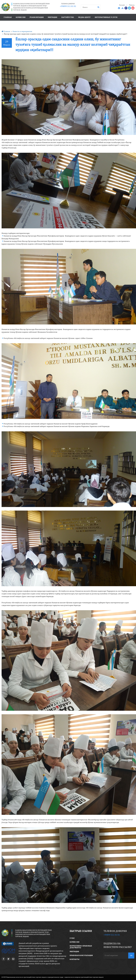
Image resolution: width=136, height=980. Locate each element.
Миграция (52, 17)
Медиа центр (84, 17)
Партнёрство (68, 17)
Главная (8, 17)
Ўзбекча (132, 5)
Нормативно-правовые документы (81, 947)
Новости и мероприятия (22, 31)
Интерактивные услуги (106, 17)
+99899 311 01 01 (68, 6)
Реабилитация (37, 17)
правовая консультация (81, 955)
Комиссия (21, 17)
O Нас (72, 938)
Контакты (75, 959)
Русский (122, 5)
